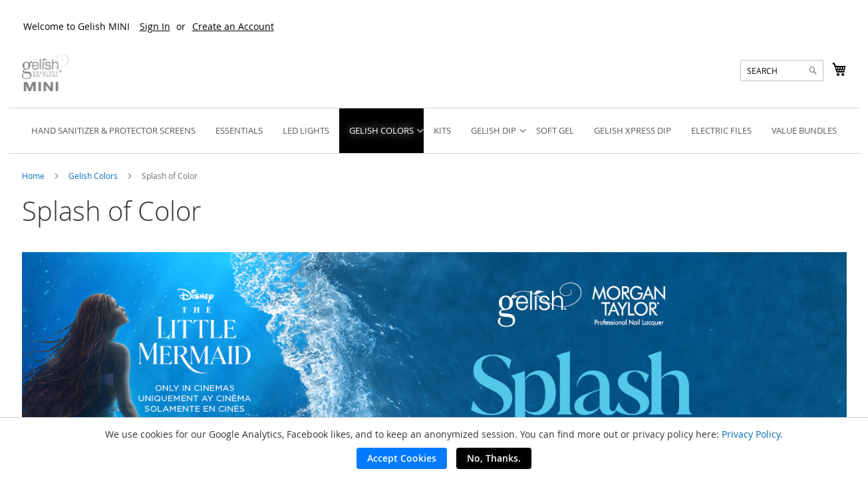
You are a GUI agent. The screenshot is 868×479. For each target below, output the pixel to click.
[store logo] (45, 73)
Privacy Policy (751, 434)
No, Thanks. (494, 458)
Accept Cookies (402, 458)
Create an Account (233, 26)
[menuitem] (113, 131)
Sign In (155, 26)
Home (34, 176)
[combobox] (782, 71)
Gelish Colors (94, 176)
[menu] (434, 131)
